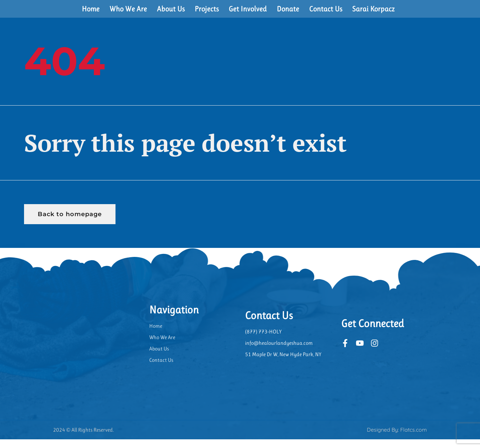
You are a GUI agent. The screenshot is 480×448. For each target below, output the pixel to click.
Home (91, 13)
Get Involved (248, 13)
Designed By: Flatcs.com (397, 438)
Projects (207, 13)
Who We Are (128, 13)
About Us (171, 13)
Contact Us (326, 13)
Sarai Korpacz (373, 13)
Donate (288, 13)
